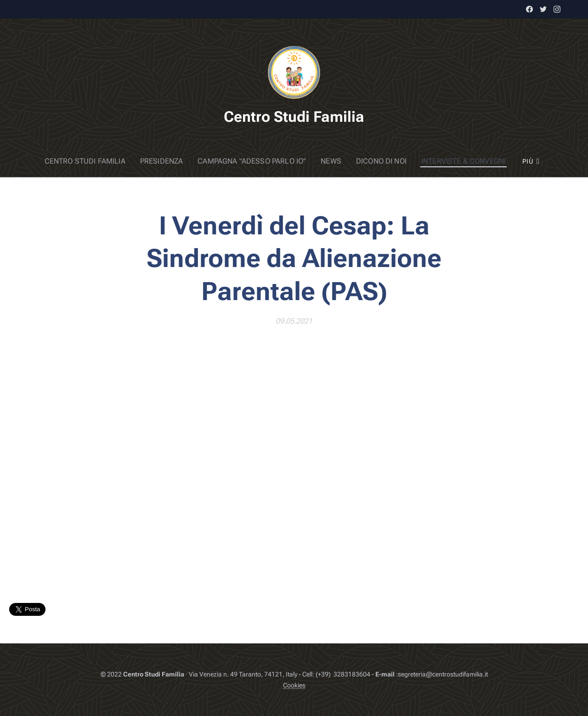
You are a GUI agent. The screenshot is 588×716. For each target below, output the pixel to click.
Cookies (294, 685)
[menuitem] (57, 161)
